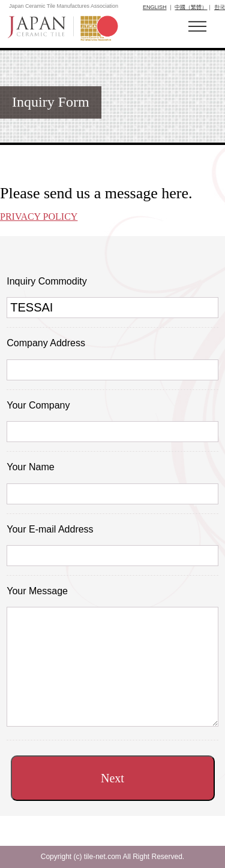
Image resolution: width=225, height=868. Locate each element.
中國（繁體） (191, 7)
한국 (220, 7)
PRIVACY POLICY (39, 217)
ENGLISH (155, 7)
